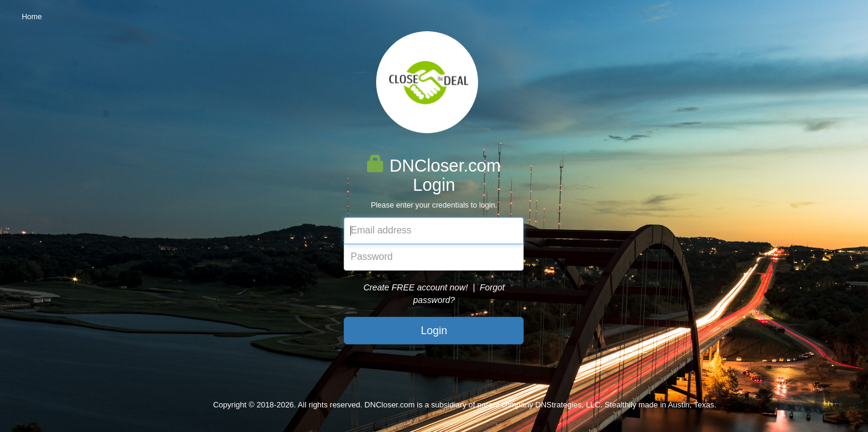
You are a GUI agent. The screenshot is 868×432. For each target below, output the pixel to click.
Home (32, 17)
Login (434, 331)
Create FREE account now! (416, 287)
